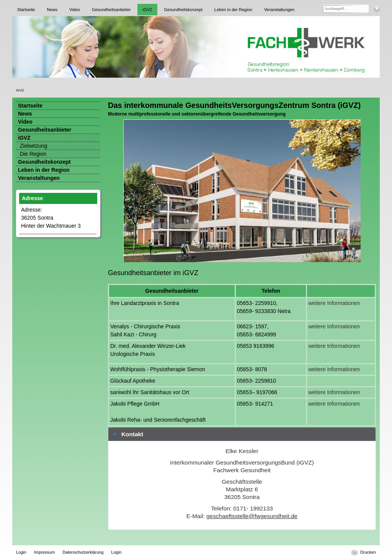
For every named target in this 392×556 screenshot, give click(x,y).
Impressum (44, 552)
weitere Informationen (334, 303)
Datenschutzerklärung (83, 552)
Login (21, 552)
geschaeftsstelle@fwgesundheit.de (252, 516)
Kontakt (132, 434)
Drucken (368, 552)
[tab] (242, 434)
